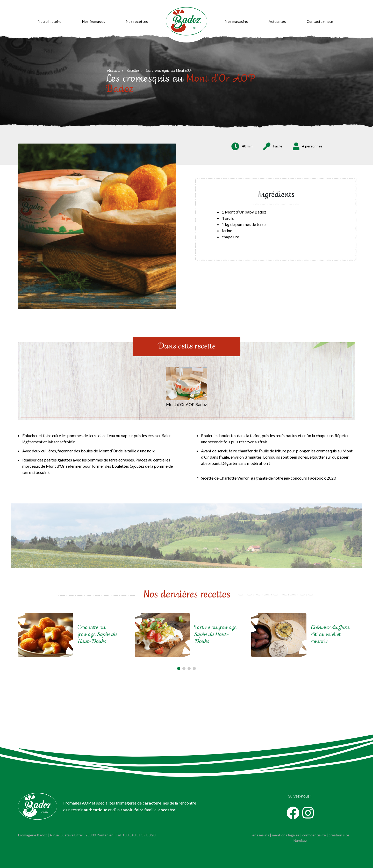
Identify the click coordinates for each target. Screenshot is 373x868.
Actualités (277, 21)
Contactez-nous (320, 21)
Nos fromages (94, 21)
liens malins (260, 835)
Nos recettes (137, 21)
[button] (179, 668)
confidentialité (314, 835)
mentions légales (286, 835)
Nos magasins (236, 21)
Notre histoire (50, 21)
